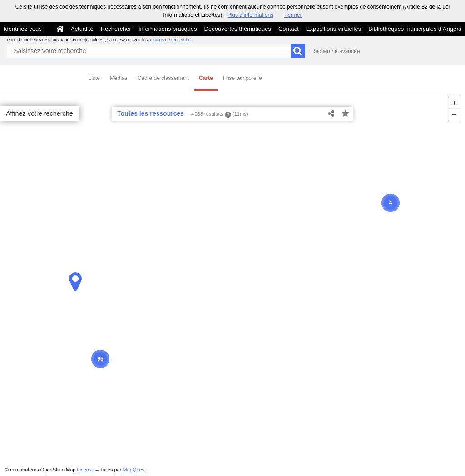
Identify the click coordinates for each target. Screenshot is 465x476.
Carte (206, 78)
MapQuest (134, 470)
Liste (94, 78)
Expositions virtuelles (334, 29)
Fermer (293, 15)
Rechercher (116, 29)
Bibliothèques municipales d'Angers (415, 29)
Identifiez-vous (23, 29)
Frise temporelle (242, 78)
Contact (289, 29)
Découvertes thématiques (238, 29)
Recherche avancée (336, 51)
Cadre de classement (163, 78)
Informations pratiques (168, 29)
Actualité (82, 29)
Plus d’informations (250, 15)
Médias (119, 78)
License (86, 470)
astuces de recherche (170, 40)
